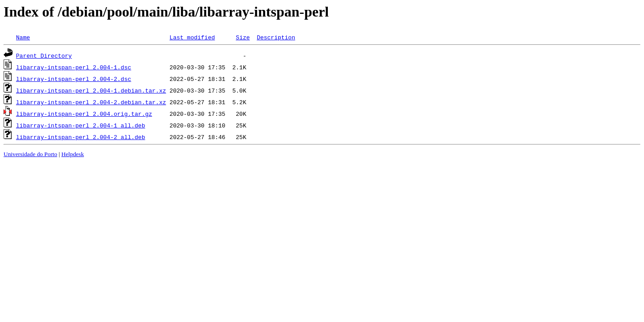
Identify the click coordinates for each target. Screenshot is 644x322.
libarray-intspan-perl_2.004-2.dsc (74, 79)
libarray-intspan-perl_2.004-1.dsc (74, 67)
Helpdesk (72, 154)
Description (276, 37)
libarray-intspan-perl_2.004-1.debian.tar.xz (91, 90)
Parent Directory (44, 55)
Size (243, 37)
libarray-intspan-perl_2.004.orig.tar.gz (84, 114)
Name (23, 37)
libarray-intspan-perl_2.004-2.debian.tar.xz (91, 102)
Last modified (192, 37)
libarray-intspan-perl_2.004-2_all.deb (81, 137)
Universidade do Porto (30, 154)
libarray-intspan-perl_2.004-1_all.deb (81, 125)
